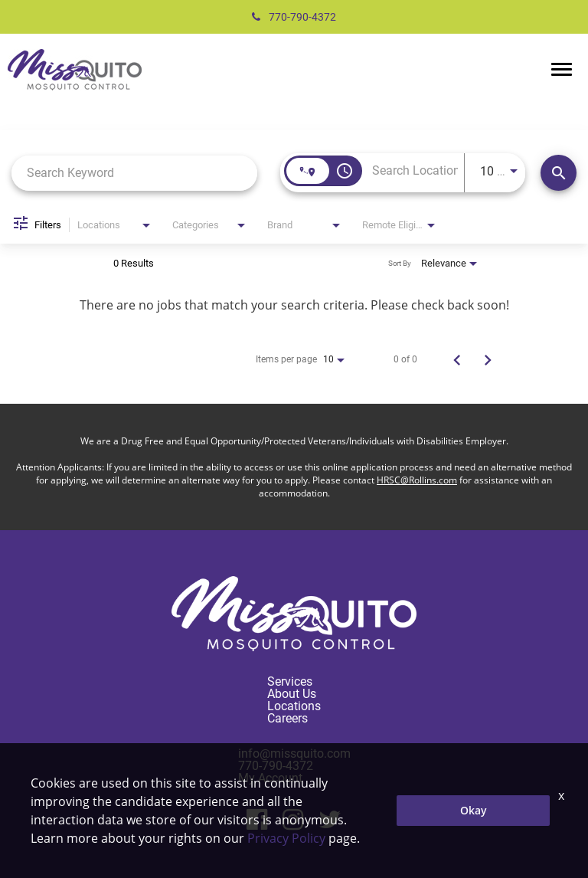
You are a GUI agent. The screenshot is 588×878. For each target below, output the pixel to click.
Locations (294, 706)
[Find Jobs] (559, 173)
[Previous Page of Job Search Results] (457, 359)
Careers (287, 718)
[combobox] (134, 173)
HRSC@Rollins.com (417, 480)
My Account (270, 778)
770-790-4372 (294, 17)
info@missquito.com (294, 754)
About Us (292, 694)
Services (290, 681)
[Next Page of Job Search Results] (488, 359)
